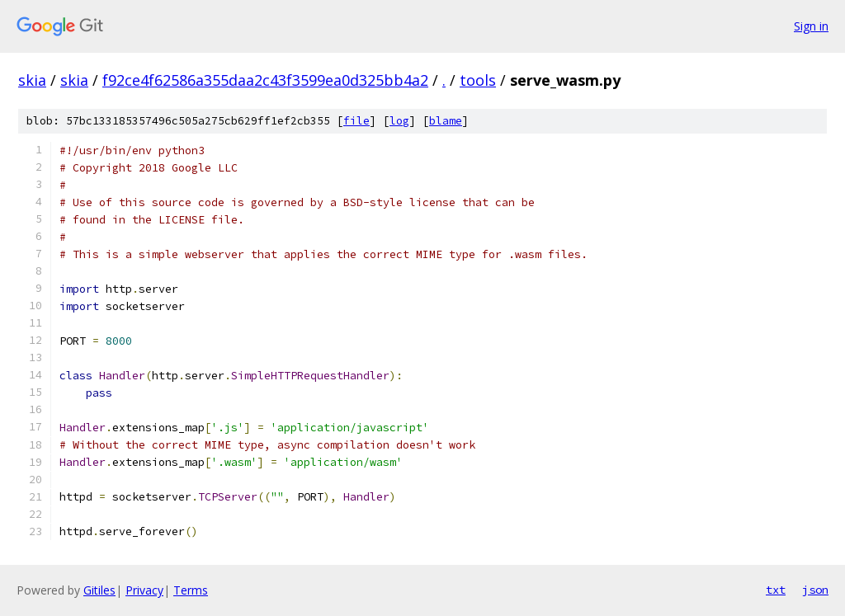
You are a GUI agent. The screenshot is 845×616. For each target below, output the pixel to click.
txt (776, 590)
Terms (191, 590)
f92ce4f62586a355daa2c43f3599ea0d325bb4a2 (265, 80)
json (815, 590)
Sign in (811, 26)
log (399, 121)
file (356, 121)
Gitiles (99, 590)
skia (32, 80)
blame (446, 121)
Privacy (144, 590)
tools (478, 80)
